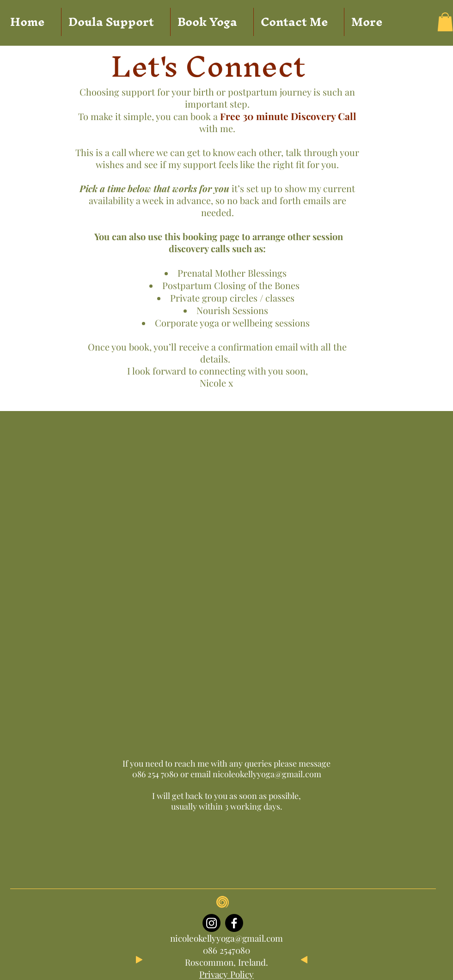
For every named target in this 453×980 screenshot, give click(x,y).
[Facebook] (234, 923)
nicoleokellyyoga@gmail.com (267, 774)
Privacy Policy (226, 974)
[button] (445, 22)
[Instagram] (211, 923)
